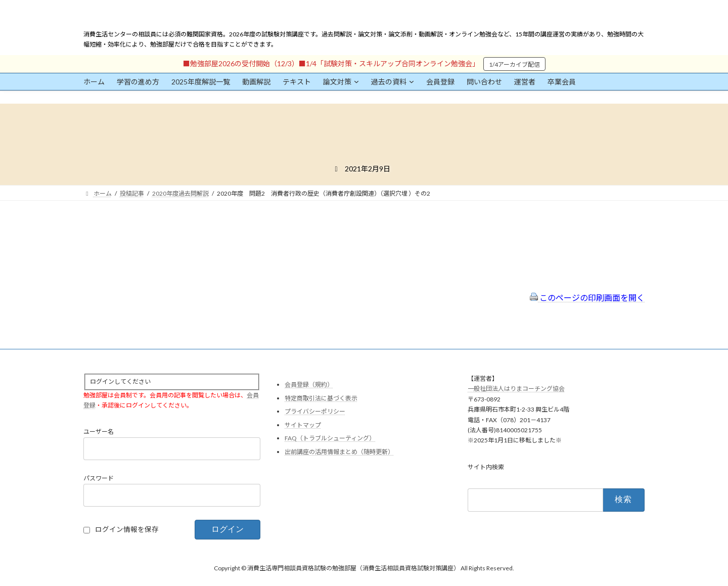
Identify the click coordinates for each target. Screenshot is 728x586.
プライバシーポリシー (315, 412)
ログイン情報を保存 (127, 530)
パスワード (99, 479)
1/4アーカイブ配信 (514, 64)
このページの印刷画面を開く (587, 298)
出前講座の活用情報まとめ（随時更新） (339, 452)
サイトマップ (303, 425)
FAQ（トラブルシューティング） (330, 439)
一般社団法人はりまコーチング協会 (516, 389)
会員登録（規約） (309, 385)
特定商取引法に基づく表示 (321, 398)
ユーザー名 (99, 432)
